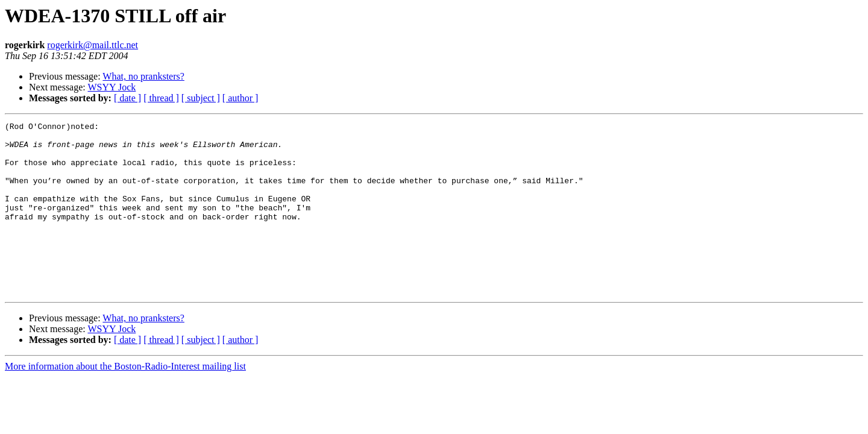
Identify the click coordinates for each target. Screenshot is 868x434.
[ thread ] (161, 98)
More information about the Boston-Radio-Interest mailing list (125, 401)
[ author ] (241, 98)
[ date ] (127, 98)
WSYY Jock (112, 87)
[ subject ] (201, 98)
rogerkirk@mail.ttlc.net (93, 45)
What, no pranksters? (143, 76)
